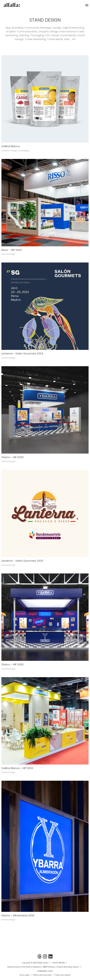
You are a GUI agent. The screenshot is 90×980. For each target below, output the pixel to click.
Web (67, 39)
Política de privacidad (42, 975)
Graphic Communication (22, 31)
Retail (55, 35)
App (8, 28)
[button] (87, 5)
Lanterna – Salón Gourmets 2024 (22, 353)
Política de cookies (63, 975)
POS (48, 35)
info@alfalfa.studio (45, 971)
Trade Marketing (35, 39)
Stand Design (8, 254)
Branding (17, 28)
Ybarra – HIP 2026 (12, 664)
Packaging (37, 35)
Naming (24, 35)
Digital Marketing (73, 28)
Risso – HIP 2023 (12, 250)
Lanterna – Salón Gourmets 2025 (22, 561)
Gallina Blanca (10, 146)
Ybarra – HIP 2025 (13, 457)
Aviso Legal (24, 975)
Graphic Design (49, 31)
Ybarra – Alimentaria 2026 (18, 915)
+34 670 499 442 (58, 963)
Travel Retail (55, 39)
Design (57, 28)
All (74, 39)
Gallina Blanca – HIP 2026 (17, 768)
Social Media (68, 35)
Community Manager (38, 28)
